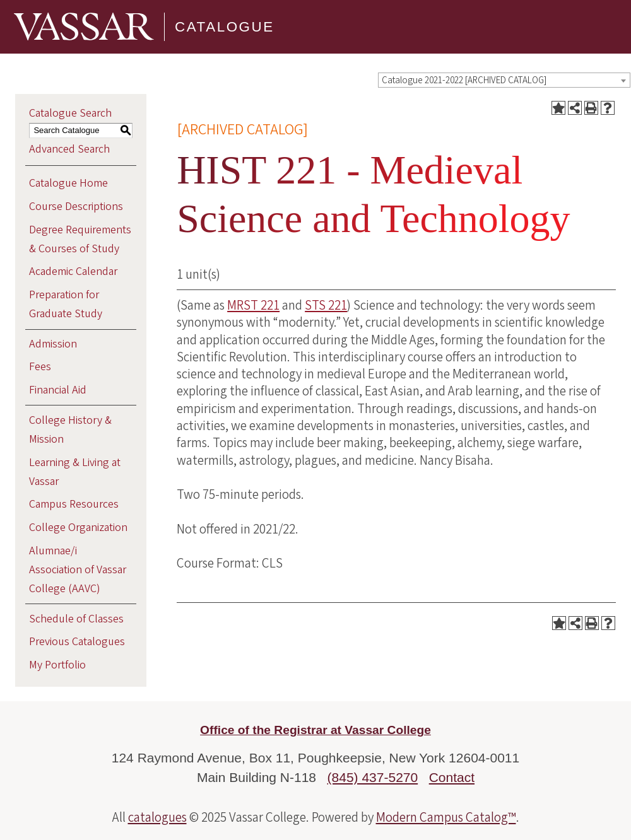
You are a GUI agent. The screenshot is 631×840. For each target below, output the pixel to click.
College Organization (78, 528)
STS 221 (326, 305)
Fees (40, 367)
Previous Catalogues (77, 642)
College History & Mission (70, 430)
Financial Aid (58, 390)
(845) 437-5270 (373, 777)
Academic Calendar (73, 271)
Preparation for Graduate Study (66, 304)
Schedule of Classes (76, 619)
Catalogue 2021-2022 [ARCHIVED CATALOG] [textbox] (464, 80)
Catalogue (225, 27)
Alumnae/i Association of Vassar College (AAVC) (78, 570)
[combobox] (504, 80)
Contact (452, 777)
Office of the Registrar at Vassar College (315, 730)
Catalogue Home (68, 183)
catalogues (157, 817)
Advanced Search (69, 149)
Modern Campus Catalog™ (446, 817)
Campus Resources (74, 504)
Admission (53, 344)
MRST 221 (253, 305)
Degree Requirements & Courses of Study (80, 239)
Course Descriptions (76, 207)
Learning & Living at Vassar (75, 472)
